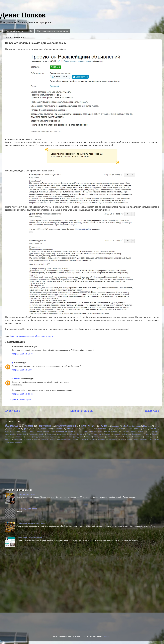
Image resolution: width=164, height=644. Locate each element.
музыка (120, 429)
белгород (14, 336)
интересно (27, 440)
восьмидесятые (99, 437)
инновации (17, 440)
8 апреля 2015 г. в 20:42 (22, 394)
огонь (93, 440)
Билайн (41, 434)
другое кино (138, 437)
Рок (93, 429)
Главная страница (15, 31)
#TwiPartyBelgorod (66, 426)
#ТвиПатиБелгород (131, 426)
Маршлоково (62, 434)
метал (53, 440)
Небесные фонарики (77, 434)
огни (18, 429)
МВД (137, 429)
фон (150, 440)
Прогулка (147, 426)
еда (112, 429)
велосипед (58, 429)
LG (119, 431)
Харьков (153, 429)
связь (122, 440)
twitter (104, 426)
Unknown (16, 378)
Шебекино (125, 434)
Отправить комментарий (20, 399)
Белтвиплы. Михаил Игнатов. (30, 538)
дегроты (128, 437)
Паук (89, 434)
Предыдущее (151, 411)
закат (148, 437)
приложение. (113, 440)
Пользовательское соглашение (52, 31)
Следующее (13, 411)
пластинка (101, 440)
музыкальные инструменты (64, 431)
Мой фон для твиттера (27, 509)
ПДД (144, 429)
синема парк (72, 429)
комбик (39, 431)
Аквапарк (32, 434)
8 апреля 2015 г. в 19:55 (22, 370)
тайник (135, 440)
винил (88, 437)
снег (128, 440)
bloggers (141, 431)
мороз (48, 431)
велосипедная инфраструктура (72, 437)
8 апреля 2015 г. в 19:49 (22, 354)
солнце (85, 429)
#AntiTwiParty (88, 426)
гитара (24, 431)
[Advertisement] (26, 466)
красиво (116, 426)
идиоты (8, 440)
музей (75, 440)
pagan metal (9, 434)
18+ (30, 31)
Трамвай (107, 434)
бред (147, 434)
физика (143, 440)
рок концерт (83, 431)
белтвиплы (103, 429)
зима (31, 431)
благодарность (137, 434)
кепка (36, 440)
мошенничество (27, 336)
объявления (40, 336)
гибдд (120, 437)
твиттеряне (45, 426)
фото (26, 429)
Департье (50, 434)
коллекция (44, 440)
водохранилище (11, 431)
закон (155, 437)
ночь (10, 429)
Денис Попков (23, 15)
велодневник (19, 437)
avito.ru (49, 336)
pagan (155, 431)
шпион (157, 440)
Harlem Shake (110, 431)
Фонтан (116, 434)
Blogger (107, 637)
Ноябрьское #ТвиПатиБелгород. (31, 523)
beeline (133, 431)
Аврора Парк (21, 434)
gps (148, 431)
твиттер (29, 426)
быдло (154, 434)
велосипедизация (51, 437)
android (129, 429)
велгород (8, 437)
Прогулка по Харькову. (27, 494)
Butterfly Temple (97, 431)
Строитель (97, 434)
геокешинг (111, 437)
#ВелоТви (45, 429)
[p (12, 362)
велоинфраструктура (34, 437)
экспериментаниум (14, 442)
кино (157, 426)
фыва (35, 429)
